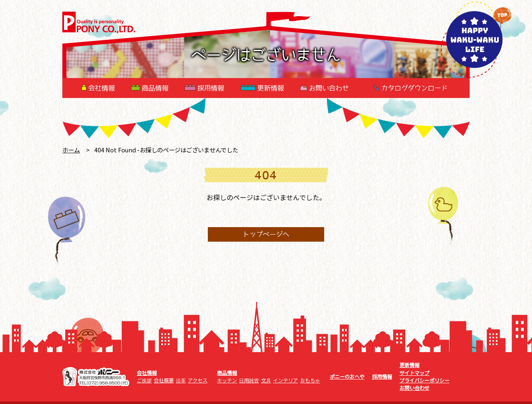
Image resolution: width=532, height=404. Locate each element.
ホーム (71, 150)
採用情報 (204, 88)
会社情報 (98, 88)
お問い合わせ (324, 88)
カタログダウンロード (410, 88)
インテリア (286, 380)
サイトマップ (414, 373)
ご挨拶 (144, 380)
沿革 (181, 380)
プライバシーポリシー (424, 380)
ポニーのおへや (347, 377)
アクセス (198, 380)
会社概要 (164, 380)
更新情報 (262, 88)
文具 (266, 380)
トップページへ (266, 235)
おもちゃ (310, 380)
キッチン (227, 380)
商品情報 (150, 88)
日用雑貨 (249, 380)
